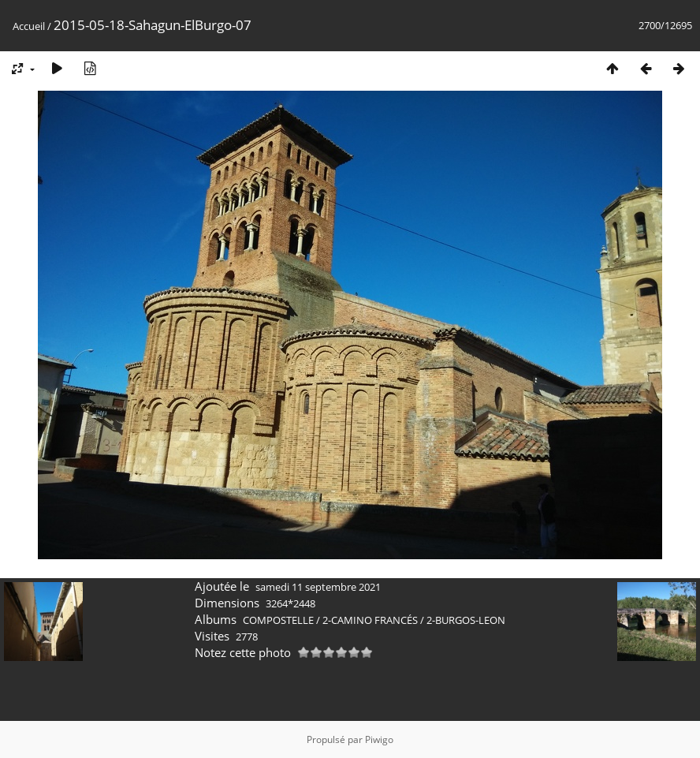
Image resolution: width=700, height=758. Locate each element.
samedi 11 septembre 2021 (318, 587)
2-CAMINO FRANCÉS (370, 620)
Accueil (29, 26)
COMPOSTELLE (278, 620)
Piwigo (379, 739)
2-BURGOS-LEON (466, 620)
